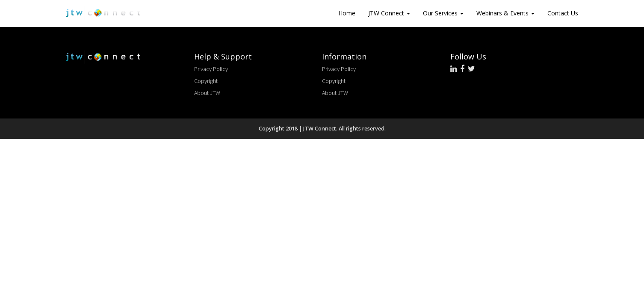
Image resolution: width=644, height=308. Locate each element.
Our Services (443, 13)
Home (347, 13)
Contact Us (563, 13)
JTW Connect (389, 13)
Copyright (206, 81)
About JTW (207, 93)
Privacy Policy (211, 69)
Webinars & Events (505, 13)
